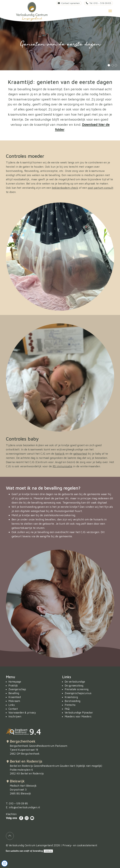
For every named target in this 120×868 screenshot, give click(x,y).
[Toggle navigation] (110, 11)
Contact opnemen (69, 3)
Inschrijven (15, 716)
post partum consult (101, 188)
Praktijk (13, 685)
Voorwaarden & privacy (22, 712)
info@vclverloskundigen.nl (24, 807)
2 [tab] (112, 65)
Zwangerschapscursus (78, 693)
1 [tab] (109, 65)
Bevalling (14, 693)
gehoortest (80, 454)
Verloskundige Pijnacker (79, 712)
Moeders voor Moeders (78, 716)
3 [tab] (116, 65)
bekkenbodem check (65, 188)
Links (12, 705)
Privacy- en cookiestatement (80, 845)
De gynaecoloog (74, 685)
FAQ (67, 709)
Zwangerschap (17, 689)
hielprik (60, 454)
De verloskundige (75, 682)
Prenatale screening (77, 689)
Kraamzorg (71, 697)
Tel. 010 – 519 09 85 (99, 3)
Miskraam (14, 701)
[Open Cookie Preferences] (5, 863)
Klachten (11, 814)
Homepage (15, 682)
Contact (13, 709)
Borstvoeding (72, 701)
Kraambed (15, 697)
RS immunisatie (62, 466)
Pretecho (70, 705)
